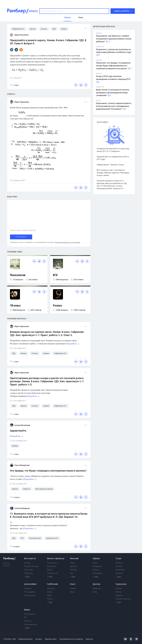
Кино (95, 563)
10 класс (15, 306)
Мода (72, 563)
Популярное (30, 614)
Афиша (96, 559)
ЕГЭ (55, 275)
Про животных (31, 625)
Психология (18, 275)
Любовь (74, 570)
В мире (27, 563)
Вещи (50, 595)
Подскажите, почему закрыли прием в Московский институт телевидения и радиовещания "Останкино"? (114, 106)
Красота (74, 566)
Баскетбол (120, 570)
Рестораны (97, 573)
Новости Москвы (31, 566)
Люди (50, 592)
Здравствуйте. (18, 431)
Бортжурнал (30, 595)
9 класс (58, 306)
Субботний (52, 584)
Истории (51, 589)
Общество (29, 573)
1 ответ (14, 85)
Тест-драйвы (30, 592)
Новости (28, 589)
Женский (74, 559)
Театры (96, 570)
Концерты (97, 566)
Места (50, 599)
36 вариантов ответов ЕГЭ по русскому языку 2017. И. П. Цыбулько (113, 150)
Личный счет (53, 573)
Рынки (50, 570)
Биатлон (119, 573)
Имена (118, 592)
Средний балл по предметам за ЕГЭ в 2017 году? (113, 158)
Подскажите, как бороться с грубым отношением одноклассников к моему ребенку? (114, 39)
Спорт (119, 559)
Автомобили (30, 584)
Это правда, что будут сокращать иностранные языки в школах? (48, 471)
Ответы (73, 589)
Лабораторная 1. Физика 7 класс (110, 165)
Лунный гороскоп (123, 599)
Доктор (96, 584)
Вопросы (97, 589)
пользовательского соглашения (67, 242)
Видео (27, 610)
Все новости (30, 559)
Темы (72, 592)
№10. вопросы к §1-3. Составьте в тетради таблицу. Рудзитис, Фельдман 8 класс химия (113, 173)
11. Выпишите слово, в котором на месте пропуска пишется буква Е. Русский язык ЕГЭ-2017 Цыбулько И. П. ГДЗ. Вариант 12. (49, 515)
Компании (52, 566)
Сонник (119, 589)
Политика (28, 570)
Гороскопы (121, 584)
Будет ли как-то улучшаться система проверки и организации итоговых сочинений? (113, 93)
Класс (73, 584)
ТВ (25, 618)
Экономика (52, 563)
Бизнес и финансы (56, 559)
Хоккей (119, 566)
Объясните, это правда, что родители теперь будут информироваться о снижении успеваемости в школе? (113, 66)
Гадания (119, 595)
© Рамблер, (8, 639)
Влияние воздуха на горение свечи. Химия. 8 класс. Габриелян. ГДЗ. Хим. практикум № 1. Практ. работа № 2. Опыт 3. (47, 334)
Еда (72, 573)
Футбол (119, 563)
